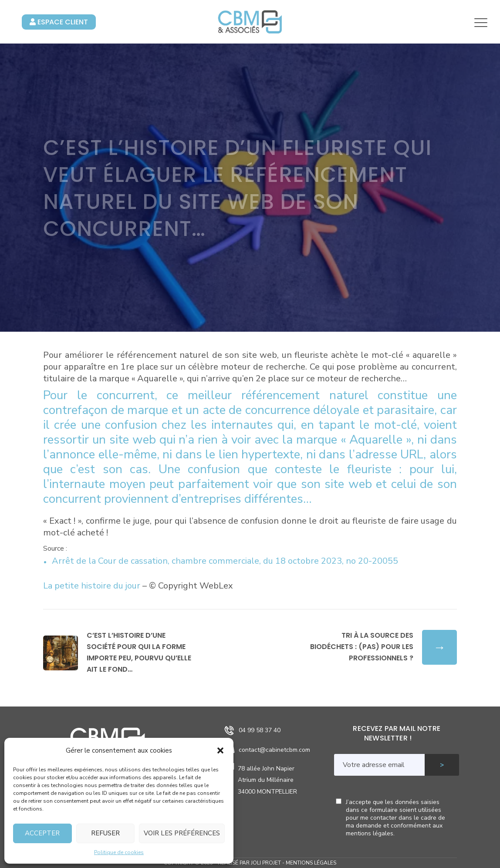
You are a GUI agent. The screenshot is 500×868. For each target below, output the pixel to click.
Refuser (105, 833)
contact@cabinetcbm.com (274, 750)
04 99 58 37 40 (260, 730)
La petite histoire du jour (92, 586)
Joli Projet (266, 863)
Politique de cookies (119, 852)
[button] (220, 750)
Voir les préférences (182, 833)
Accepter (42, 833)
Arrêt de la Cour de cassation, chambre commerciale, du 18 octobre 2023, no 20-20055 (225, 561)
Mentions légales (311, 863)
